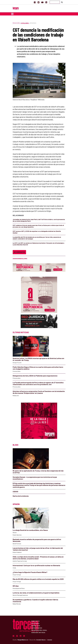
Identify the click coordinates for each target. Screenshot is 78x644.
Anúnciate (36, 626)
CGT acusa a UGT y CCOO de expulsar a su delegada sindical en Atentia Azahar (37, 232)
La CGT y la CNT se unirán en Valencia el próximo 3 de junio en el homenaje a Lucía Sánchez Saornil (38, 244)
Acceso (50, 640)
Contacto (35, 621)
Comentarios (37, 628)
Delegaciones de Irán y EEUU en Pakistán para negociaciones (35, 376)
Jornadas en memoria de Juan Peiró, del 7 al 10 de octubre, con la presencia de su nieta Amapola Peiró (39, 220)
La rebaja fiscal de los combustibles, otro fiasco (30, 530)
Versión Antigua (38, 632)
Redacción (16, 23)
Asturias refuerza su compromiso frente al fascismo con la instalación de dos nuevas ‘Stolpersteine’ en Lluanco (39, 392)
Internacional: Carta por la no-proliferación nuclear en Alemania (36, 565)
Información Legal (39, 630)
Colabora (35, 623)
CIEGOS (15, 492)
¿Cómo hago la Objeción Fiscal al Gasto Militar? (30, 572)
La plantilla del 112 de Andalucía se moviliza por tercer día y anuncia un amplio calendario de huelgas (37, 238)
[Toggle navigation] (12, 14)
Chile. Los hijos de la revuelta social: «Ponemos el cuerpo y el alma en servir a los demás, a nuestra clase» (38, 558)
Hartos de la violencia (21, 496)
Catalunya (25, 23)
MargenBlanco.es (23, 640)
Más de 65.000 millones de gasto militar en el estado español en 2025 (38, 579)
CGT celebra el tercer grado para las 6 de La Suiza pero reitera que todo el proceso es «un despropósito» (38, 226)
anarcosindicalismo (20, 259)
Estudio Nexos (41, 640)
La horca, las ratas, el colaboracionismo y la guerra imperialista (36, 593)
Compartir (19, 252)
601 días (16, 586)
